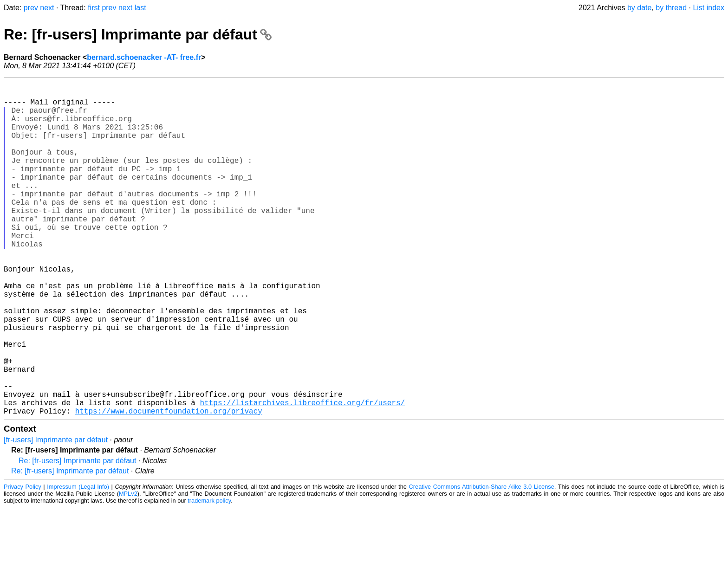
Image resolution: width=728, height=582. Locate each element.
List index (708, 8)
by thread (671, 8)
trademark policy (209, 575)
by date (639, 8)
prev (31, 8)
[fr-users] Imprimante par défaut (56, 514)
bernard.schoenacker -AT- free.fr (144, 57)
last (140, 8)
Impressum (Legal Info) (78, 561)
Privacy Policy (23, 561)
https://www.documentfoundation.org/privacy (169, 485)
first (94, 8)
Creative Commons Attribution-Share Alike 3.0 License (482, 561)
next (47, 8)
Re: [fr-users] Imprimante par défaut (138, 34)
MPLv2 (128, 568)
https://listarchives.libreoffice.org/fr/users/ (302, 475)
